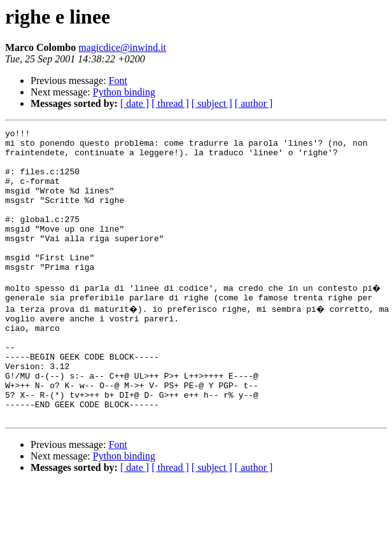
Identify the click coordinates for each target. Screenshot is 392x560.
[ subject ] (212, 103)
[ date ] (135, 103)
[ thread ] (170, 103)
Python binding (124, 92)
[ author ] (254, 103)
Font (118, 80)
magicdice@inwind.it (122, 47)
